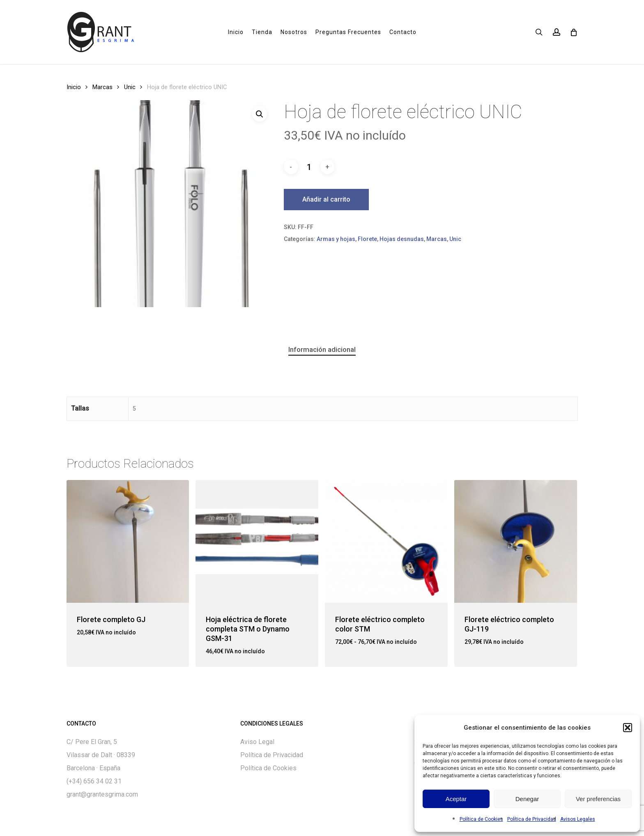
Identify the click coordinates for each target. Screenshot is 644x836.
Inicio (74, 87)
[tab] (322, 350)
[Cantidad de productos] (309, 167)
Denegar (527, 799)
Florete (367, 239)
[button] (628, 728)
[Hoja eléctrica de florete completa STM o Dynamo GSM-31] (257, 541)
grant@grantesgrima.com (102, 794)
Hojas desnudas (402, 239)
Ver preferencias (598, 799)
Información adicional (322, 349)
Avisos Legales (578, 819)
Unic (130, 87)
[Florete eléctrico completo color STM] (386, 541)
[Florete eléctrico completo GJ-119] (516, 541)
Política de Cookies (481, 819)
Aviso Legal (257, 742)
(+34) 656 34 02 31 (94, 781)
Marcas (102, 87)
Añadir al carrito (326, 199)
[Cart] (574, 32)
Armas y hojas (336, 239)
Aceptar (456, 799)
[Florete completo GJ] (128, 541)
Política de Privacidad (532, 819)
